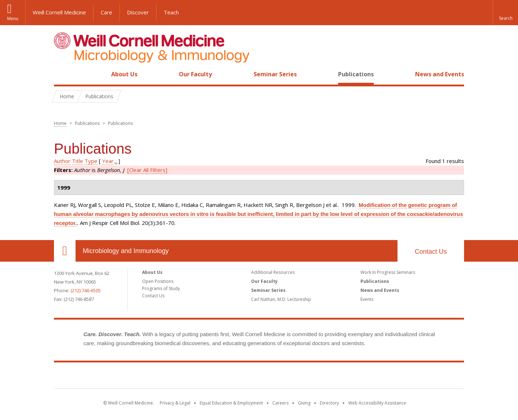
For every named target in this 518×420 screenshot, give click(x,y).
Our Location (65, 251)
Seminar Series (275, 74)
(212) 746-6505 (86, 290)
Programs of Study (161, 288)
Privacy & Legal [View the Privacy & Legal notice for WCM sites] (175, 403)
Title (78, 161)
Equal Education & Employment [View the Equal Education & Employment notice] (231, 403)
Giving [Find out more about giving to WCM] (304, 403)
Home (62, 74)
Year (108, 161)
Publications (356, 74)
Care (106, 12)
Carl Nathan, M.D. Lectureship (281, 299)
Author (62, 161)
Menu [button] (13, 19)
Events (367, 299)
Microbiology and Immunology (126, 251)
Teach (171, 12)
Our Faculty (195, 74)
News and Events (440, 74)
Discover (138, 12)
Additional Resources (273, 272)
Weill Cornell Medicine (59, 12)
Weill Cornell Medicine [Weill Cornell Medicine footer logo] (259, 377)
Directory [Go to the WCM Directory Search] (329, 403)
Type (91, 161)
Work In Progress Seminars (388, 272)
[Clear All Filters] (147, 170)
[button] (505, 13)
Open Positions (158, 281)
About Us (124, 74)
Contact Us (431, 252)
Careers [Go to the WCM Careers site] (280, 403)
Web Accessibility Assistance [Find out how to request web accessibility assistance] (377, 403)
